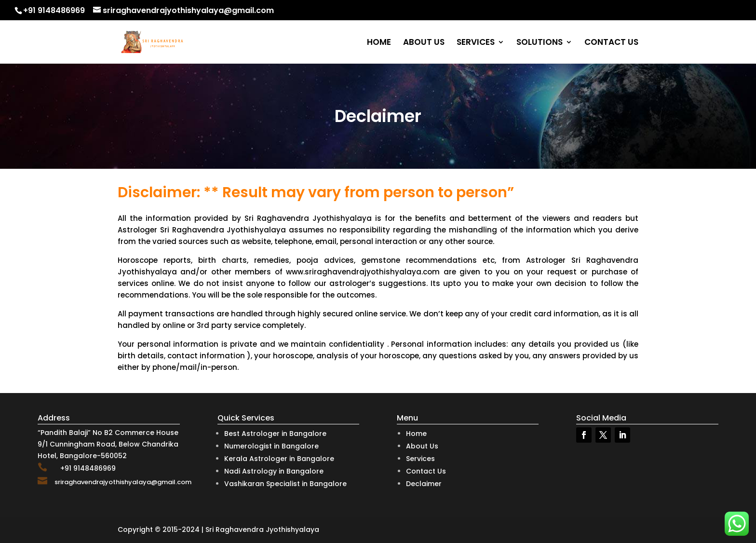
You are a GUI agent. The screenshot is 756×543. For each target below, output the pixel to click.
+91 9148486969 (54, 10)
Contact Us (426, 471)
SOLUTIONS (540, 43)
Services (420, 459)
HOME (379, 43)
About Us (422, 446)
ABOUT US (424, 43)
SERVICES (476, 43)
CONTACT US (611, 43)
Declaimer (424, 484)
